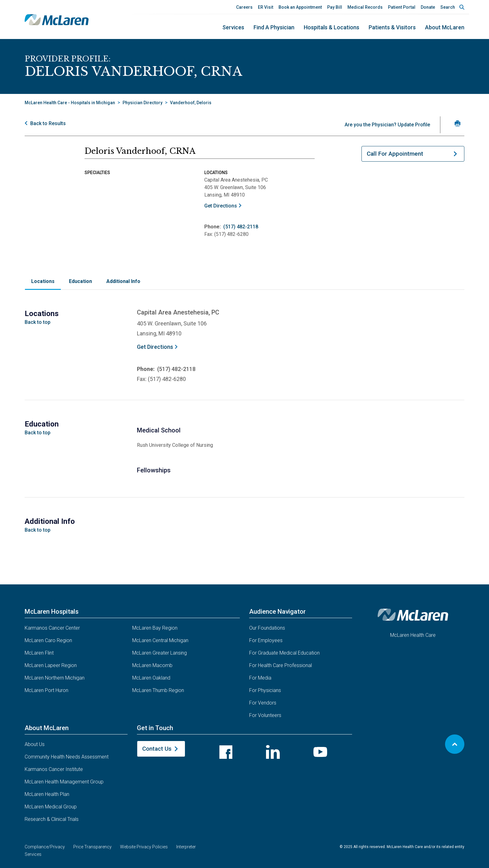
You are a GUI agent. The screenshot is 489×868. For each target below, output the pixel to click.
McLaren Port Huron (46, 690)
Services (233, 27)
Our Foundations (267, 628)
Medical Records (365, 7)
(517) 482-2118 (241, 227)
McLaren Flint (39, 653)
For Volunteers (265, 715)
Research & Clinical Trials (52, 819)
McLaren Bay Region (155, 628)
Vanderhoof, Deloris (191, 103)
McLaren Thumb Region (158, 690)
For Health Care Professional (281, 665)
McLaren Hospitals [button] (52, 612)
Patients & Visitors (392, 27)
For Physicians (265, 690)
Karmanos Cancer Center (52, 628)
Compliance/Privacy (45, 847)
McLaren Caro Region (48, 640)
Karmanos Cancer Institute (54, 769)
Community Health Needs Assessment (67, 757)
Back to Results (48, 123)
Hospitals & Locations (332, 27)
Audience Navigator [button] (277, 612)
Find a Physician (274, 27)
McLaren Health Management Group (64, 782)
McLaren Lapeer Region (51, 665)
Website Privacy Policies (144, 847)
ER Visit (266, 7)
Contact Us (157, 749)
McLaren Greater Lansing (160, 653)
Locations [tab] (43, 281)
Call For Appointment (395, 154)
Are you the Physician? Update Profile (387, 125)
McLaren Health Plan (47, 794)
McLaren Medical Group (51, 807)
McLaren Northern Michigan (55, 678)
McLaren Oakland (151, 678)
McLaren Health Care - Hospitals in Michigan (70, 103)
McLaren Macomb (152, 665)
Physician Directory (143, 103)
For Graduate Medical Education (284, 653)
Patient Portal (402, 7)
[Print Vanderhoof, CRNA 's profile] (457, 123)
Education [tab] (80, 281)
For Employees (266, 640)
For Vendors (263, 703)
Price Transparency (92, 847)
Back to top (38, 322)
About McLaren (445, 27)
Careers (244, 7)
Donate (428, 7)
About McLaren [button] (47, 728)
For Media (260, 678)
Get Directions (221, 206)
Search (448, 7)
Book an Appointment (300, 7)
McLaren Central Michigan (160, 640)
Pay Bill (335, 7)
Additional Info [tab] (123, 281)
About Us (35, 744)
